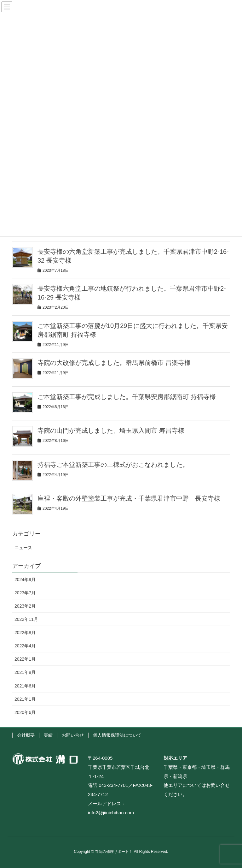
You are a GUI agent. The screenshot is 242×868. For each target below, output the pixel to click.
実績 (48, 735)
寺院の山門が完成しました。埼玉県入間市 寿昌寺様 (111, 431)
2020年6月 (25, 712)
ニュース (23, 548)
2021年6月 (25, 686)
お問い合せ (73, 735)
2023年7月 (25, 593)
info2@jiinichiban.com (111, 813)
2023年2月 (25, 606)
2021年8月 (25, 672)
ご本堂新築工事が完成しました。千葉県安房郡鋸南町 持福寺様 (127, 397)
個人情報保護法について (117, 735)
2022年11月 (26, 619)
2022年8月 (25, 633)
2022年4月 (25, 646)
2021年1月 (25, 699)
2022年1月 (25, 659)
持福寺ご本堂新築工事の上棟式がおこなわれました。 (113, 465)
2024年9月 (25, 580)
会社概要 (26, 735)
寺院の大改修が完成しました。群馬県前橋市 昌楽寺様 (114, 363)
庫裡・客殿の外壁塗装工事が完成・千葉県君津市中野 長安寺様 (129, 498)
